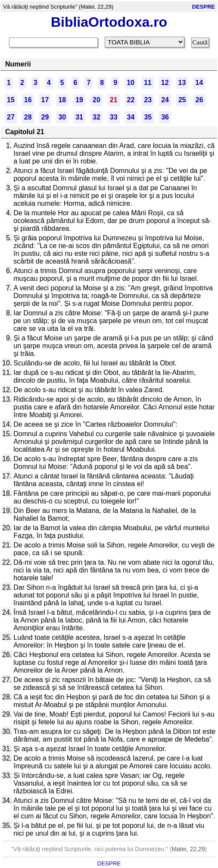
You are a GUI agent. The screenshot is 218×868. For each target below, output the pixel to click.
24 (165, 100)
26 (199, 100)
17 (45, 100)
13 (182, 83)
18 (62, 100)
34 (131, 117)
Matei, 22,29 (188, 849)
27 (11, 117)
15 (11, 100)
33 (114, 117)
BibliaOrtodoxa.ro (109, 22)
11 (148, 83)
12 (165, 83)
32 (97, 117)
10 (131, 83)
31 (79, 117)
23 (148, 100)
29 (45, 117)
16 (28, 100)
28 (28, 117)
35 (148, 117)
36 (165, 117)
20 (97, 100)
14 (199, 83)
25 (182, 100)
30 (62, 117)
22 (131, 100)
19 (79, 100)
